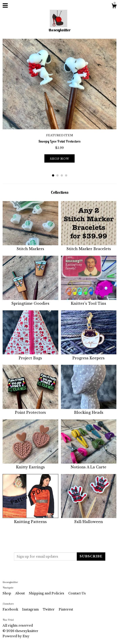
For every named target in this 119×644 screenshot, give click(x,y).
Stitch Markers (30, 246)
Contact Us (77, 593)
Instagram (31, 609)
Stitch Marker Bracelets (89, 246)
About (20, 593)
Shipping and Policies (47, 593)
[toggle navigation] (5, 5)
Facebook (11, 609)
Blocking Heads (89, 410)
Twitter (49, 609)
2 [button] (57, 175)
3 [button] (62, 175)
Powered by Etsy (16, 636)
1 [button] (53, 175)
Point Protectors (30, 410)
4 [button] (66, 175)
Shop (7, 593)
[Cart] (114, 7)
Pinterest (66, 609)
